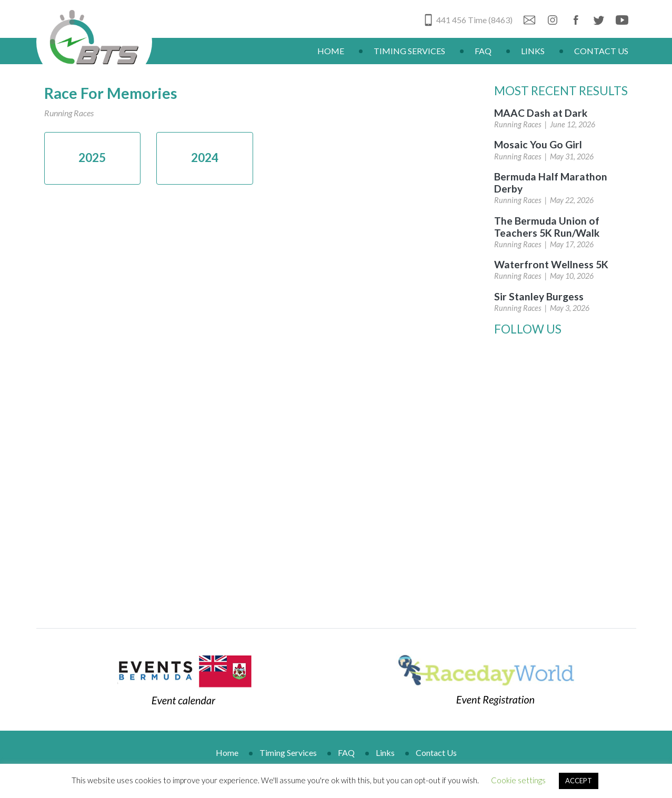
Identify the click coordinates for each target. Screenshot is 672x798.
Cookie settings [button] (518, 780)
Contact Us (601, 51)
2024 (205, 158)
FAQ (483, 51)
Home (331, 51)
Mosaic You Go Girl (538, 144)
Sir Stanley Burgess (539, 296)
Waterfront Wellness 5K (551, 264)
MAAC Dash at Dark (541, 113)
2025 (92, 158)
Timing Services (409, 51)
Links (533, 51)
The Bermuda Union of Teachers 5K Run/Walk (547, 227)
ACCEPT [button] (579, 781)
